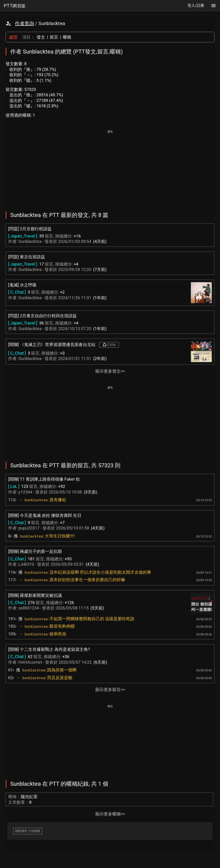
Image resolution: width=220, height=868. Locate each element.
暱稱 (67, 37)
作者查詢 (24, 23)
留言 (54, 37)
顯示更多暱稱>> (110, 814)
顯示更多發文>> (110, 371)
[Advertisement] (110, 167)
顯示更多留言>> (110, 690)
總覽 (13, 37)
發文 (41, 37)
